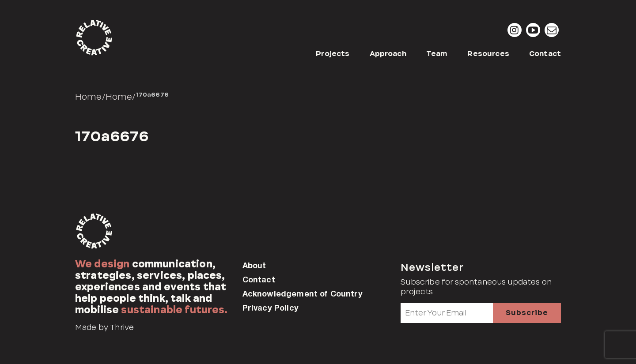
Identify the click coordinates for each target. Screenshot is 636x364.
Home (89, 97)
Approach (388, 54)
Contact (545, 54)
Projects (333, 54)
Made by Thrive (104, 327)
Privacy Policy (271, 308)
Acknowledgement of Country (303, 293)
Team (437, 54)
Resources (488, 54)
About (254, 265)
